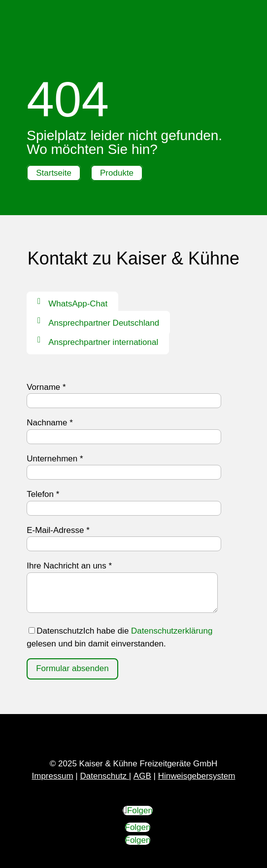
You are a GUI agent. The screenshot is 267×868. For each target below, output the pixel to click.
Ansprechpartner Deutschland (104, 323)
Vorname (46, 387)
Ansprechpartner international (103, 342)
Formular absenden (72, 668)
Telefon (43, 494)
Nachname (50, 423)
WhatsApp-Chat (78, 304)
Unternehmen (55, 459)
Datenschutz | (105, 776)
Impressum (53, 776)
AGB (142, 776)
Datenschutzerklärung (172, 631)
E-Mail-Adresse (58, 530)
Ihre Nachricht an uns (69, 566)
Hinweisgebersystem (197, 776)
